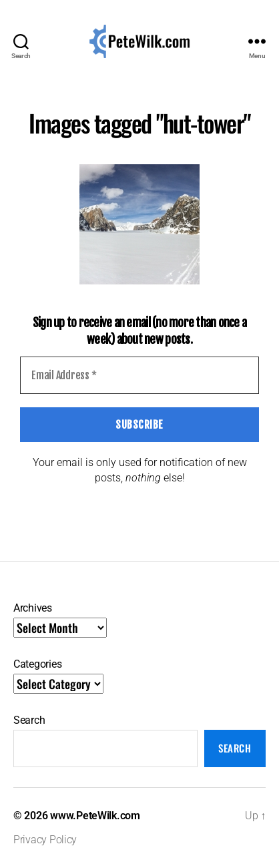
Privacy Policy (45, 840)
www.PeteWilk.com (95, 816)
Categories (37, 664)
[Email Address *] (139, 375)
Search (29, 720)
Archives (33, 608)
